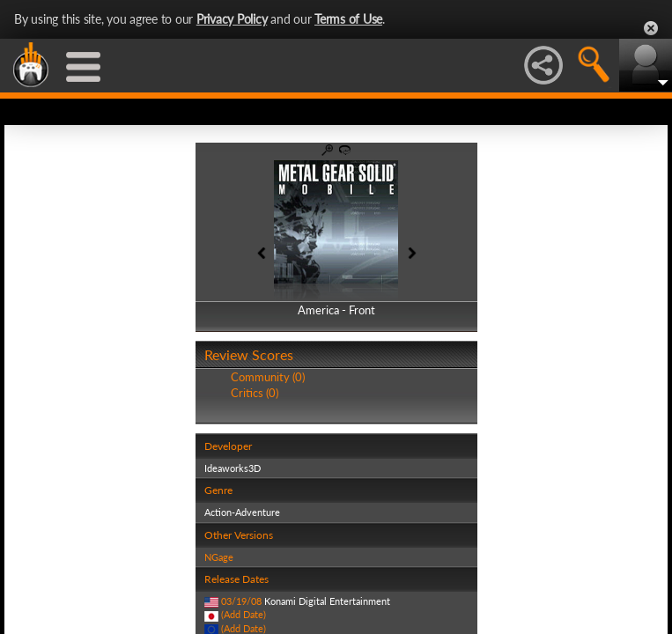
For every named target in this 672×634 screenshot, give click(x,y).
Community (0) (268, 377)
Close (651, 28)
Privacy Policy (232, 19)
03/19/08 (241, 601)
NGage (219, 557)
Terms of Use (348, 19)
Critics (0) (255, 393)
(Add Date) (244, 614)
